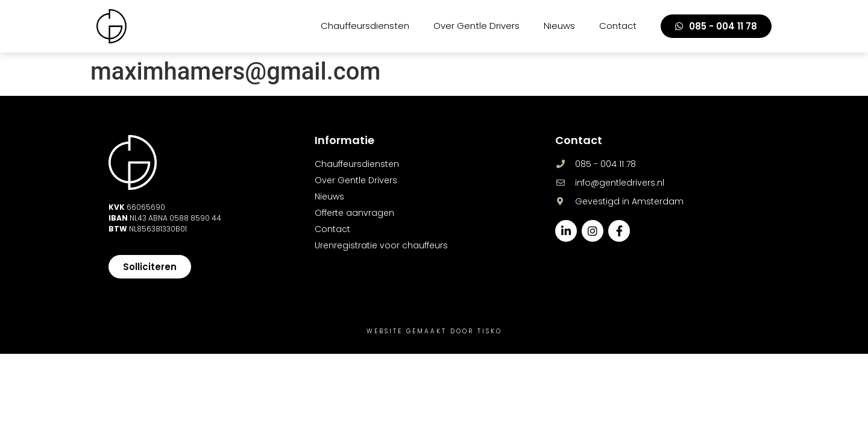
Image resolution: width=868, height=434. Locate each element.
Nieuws (559, 26)
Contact (618, 26)
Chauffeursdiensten (365, 26)
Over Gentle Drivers (476, 26)
